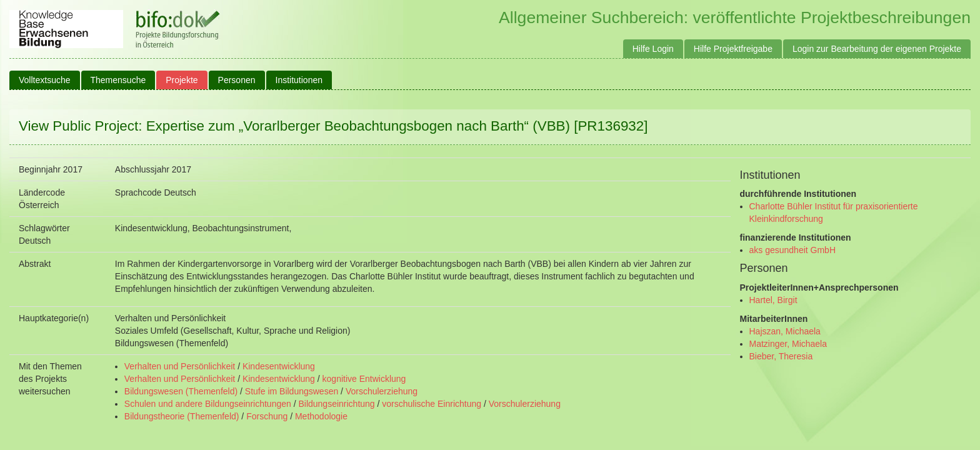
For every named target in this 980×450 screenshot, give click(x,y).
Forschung (267, 416)
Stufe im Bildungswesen (292, 391)
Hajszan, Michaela (785, 331)
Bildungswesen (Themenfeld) (181, 391)
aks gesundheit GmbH (793, 250)
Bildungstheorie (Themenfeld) (182, 416)
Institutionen (299, 80)
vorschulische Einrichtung (432, 404)
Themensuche (118, 80)
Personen (237, 80)
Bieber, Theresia (781, 356)
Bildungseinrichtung (336, 404)
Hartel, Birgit (773, 300)
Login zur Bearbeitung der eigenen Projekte (877, 49)
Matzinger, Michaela (788, 344)
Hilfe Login (653, 49)
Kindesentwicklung (279, 366)
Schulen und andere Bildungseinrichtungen (208, 404)
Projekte (182, 80)
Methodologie (321, 416)
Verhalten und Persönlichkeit (180, 366)
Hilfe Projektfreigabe (733, 49)
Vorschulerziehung (382, 391)
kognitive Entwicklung (364, 379)
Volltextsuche (45, 80)
